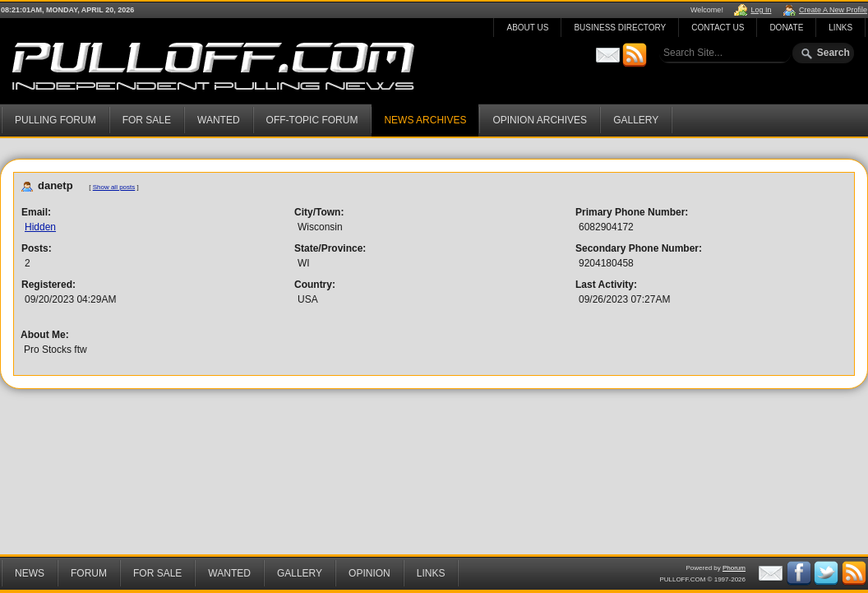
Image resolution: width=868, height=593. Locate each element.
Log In (761, 10)
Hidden (40, 227)
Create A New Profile (833, 10)
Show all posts (114, 187)
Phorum (734, 568)
